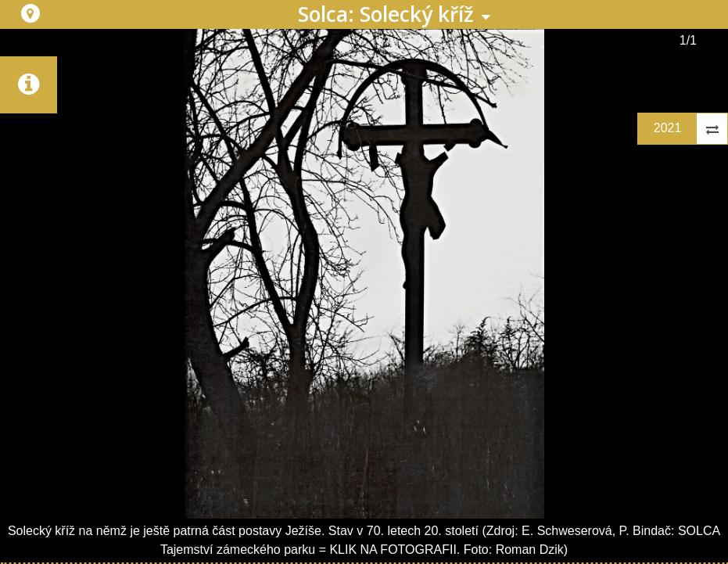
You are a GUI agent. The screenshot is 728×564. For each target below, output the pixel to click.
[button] (30, 13)
